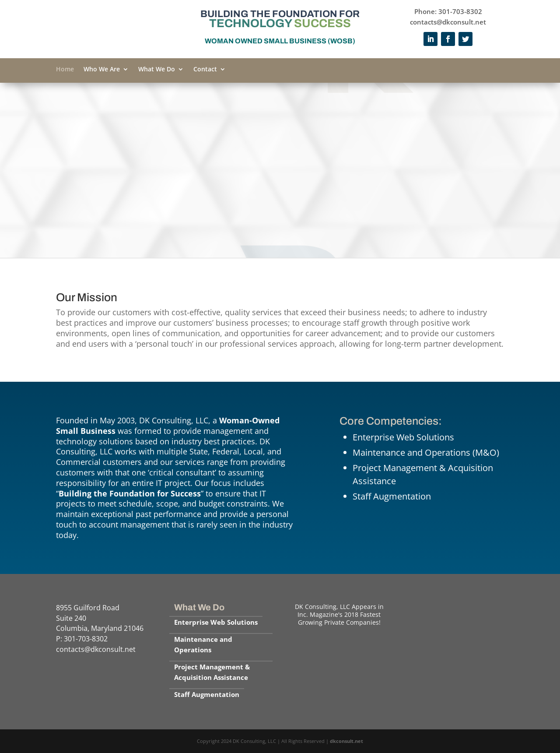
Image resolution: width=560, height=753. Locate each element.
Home (65, 70)
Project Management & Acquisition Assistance (212, 672)
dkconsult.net (346, 741)
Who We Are (102, 70)
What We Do (157, 70)
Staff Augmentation (207, 694)
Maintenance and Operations (203, 644)
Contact (205, 70)
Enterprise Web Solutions (216, 622)
